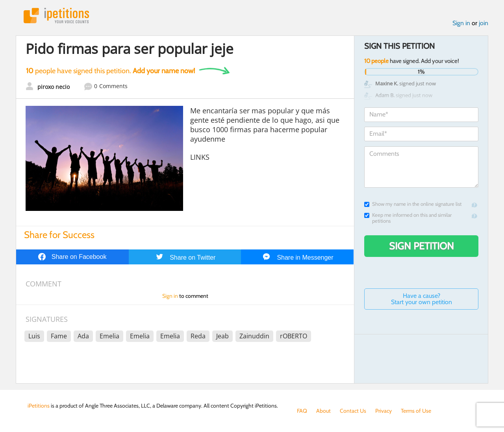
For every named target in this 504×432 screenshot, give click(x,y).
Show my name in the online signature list (413, 204)
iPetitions (56, 16)
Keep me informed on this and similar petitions (408, 218)
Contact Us (353, 411)
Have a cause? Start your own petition (422, 299)
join (484, 23)
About (323, 411)
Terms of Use (416, 411)
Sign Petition (422, 246)
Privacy (384, 411)
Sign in (461, 23)
